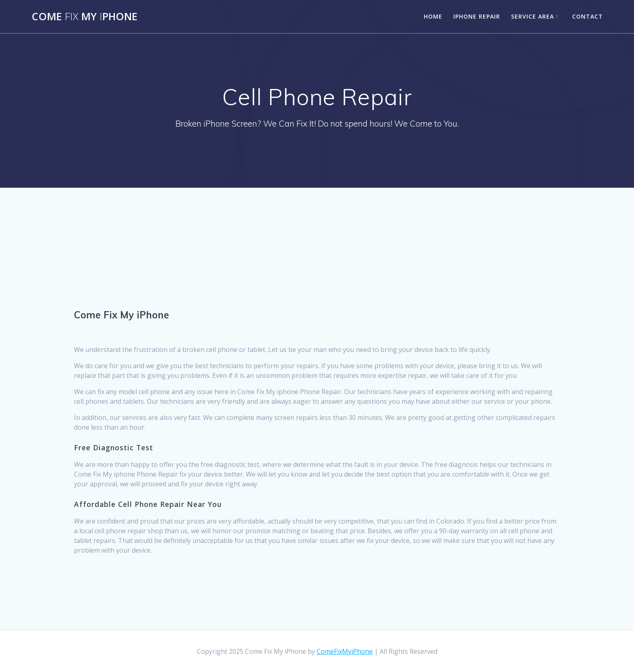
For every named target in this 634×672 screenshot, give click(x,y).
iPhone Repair (477, 16)
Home (433, 16)
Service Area (533, 16)
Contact (588, 16)
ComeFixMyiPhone (345, 651)
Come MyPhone (85, 17)
